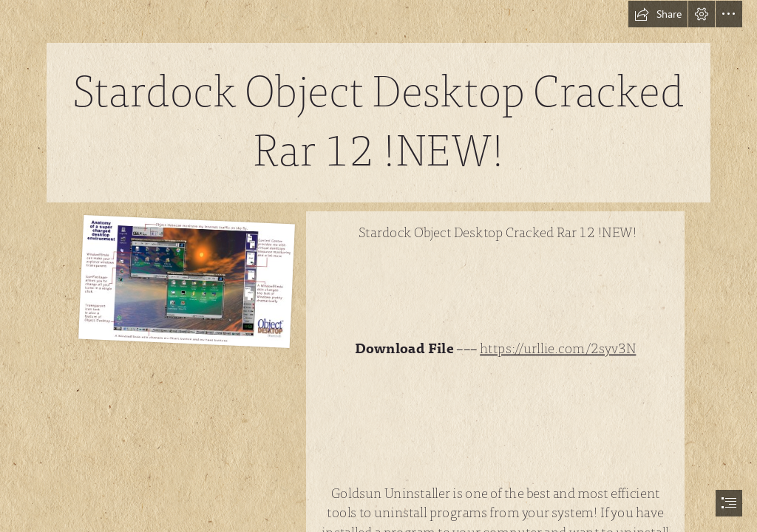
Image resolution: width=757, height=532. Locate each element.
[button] (658, 14)
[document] (378, 266)
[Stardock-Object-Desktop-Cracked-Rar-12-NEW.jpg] (185, 280)
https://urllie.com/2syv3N (559, 349)
